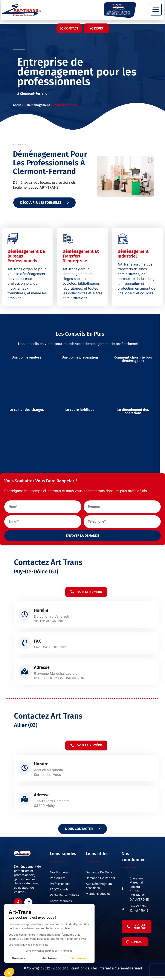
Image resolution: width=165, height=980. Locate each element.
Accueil (18, 105)
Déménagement (38, 105)
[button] (156, 10)
